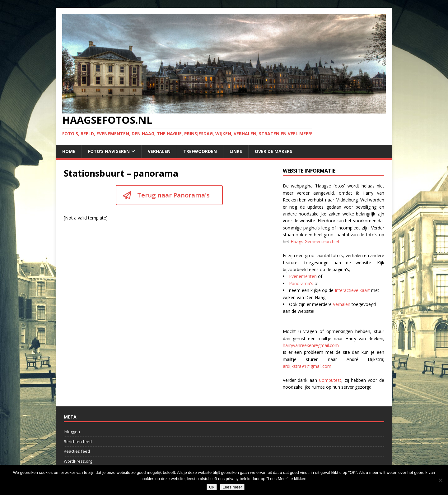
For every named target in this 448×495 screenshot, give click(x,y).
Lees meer (232, 487)
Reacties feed (77, 451)
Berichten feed (78, 442)
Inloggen (72, 432)
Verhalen (159, 151)
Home (69, 151)
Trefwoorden (200, 151)
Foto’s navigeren (109, 151)
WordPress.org (78, 461)
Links (236, 151)
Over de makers (273, 151)
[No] (440, 480)
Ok (212, 487)
